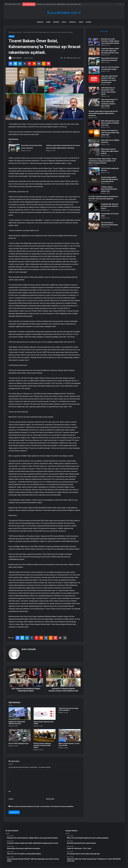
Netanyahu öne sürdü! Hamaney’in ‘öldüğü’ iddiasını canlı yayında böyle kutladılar (110, 41)
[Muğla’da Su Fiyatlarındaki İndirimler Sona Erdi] (20, 714)
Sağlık (64, 22)
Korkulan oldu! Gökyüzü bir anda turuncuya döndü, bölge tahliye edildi (110, 133)
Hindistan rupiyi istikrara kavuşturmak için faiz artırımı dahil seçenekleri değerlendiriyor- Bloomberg (103, 113)
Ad (10, 791)
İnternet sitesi (50, 799)
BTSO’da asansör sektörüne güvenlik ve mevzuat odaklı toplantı (42, 745)
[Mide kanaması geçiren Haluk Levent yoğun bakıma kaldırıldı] (94, 152)
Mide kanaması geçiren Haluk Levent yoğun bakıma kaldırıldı (110, 151)
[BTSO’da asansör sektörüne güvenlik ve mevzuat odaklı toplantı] (45, 735)
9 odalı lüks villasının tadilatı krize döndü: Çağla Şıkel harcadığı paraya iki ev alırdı (110, 51)
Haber (48, 22)
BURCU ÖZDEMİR (17, 58)
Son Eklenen (104, 31)
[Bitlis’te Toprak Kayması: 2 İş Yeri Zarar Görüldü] (70, 735)
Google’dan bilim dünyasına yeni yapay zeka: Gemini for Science (110, 206)
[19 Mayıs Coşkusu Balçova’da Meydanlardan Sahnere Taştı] (94, 190)
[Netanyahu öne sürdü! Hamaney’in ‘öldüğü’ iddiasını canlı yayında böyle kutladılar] (94, 42)
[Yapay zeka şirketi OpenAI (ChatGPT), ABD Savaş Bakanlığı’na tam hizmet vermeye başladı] (94, 79)
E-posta (11, 799)
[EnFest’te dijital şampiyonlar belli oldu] (94, 171)
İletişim (88, 22)
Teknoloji (72, 22)
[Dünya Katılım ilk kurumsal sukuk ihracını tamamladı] (14, 148)
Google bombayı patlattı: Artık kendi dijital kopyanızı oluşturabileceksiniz (110, 179)
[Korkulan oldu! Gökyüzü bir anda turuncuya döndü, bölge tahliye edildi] (94, 133)
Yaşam (81, 22)
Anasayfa (40, 22)
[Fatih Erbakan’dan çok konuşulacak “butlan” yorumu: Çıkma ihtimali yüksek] (94, 91)
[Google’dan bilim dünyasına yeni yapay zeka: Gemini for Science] (94, 207)
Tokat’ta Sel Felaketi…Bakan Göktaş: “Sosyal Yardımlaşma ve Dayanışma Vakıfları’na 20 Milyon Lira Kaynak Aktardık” (102, 161)
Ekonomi (56, 22)
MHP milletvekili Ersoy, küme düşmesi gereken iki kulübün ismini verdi (110, 123)
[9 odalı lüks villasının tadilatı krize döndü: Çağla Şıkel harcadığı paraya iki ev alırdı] (94, 51)
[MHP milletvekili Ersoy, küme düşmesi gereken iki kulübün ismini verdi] (94, 124)
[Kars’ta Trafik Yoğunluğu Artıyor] (20, 735)
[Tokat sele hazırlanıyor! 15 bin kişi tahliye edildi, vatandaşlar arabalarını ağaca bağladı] (94, 102)
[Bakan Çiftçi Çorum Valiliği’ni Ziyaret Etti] (94, 143)
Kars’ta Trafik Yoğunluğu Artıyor (19, 743)
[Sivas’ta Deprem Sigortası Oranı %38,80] (45, 714)
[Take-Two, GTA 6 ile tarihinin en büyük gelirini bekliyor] (94, 70)
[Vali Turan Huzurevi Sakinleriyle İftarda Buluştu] (94, 225)
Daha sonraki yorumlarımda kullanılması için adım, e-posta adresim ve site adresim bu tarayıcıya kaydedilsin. (42, 806)
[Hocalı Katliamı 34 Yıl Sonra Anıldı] (94, 216)
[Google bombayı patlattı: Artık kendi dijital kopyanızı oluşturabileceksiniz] (94, 180)
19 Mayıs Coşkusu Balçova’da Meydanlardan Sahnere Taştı (109, 189)
